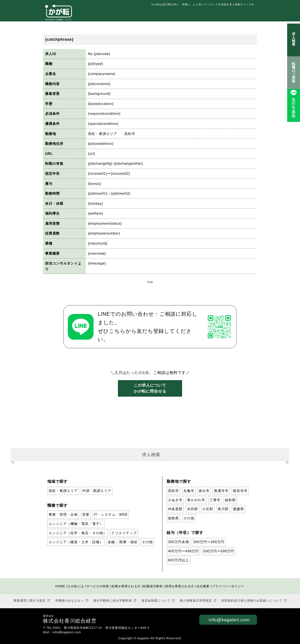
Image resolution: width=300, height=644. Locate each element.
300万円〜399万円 (209, 542)
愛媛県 (238, 509)
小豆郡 (208, 509)
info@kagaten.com (229, 620)
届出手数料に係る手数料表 (113, 601)
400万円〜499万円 (183, 551)
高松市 (173, 491)
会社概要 (203, 586)
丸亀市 (189, 491)
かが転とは (110, 15)
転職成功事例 (206, 15)
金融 (111, 542)
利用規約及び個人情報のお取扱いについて (252, 601)
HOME (60, 586)
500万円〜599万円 (219, 551)
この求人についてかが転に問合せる (150, 388)
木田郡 (192, 509)
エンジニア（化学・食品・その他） (78, 533)
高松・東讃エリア (63, 491)
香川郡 (223, 509)
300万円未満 (178, 542)
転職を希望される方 (173, 15)
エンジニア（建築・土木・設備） (76, 542)
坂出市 (204, 491)
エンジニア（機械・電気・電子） (76, 524)
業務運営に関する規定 (30, 601)
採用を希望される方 (240, 15)
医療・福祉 (128, 542)
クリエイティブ (124, 533)
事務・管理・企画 (63, 515)
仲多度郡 (175, 509)
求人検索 (294, 38)
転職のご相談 (294, 72)
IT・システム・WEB (111, 515)
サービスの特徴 (138, 15)
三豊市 (215, 500)
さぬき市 (175, 500)
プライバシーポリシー (228, 586)
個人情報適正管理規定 (196, 601)
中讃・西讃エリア (97, 491)
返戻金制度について (156, 601)
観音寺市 (240, 491)
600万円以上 (178, 560)
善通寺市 (221, 491)
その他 (147, 542)
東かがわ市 (196, 500)
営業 (86, 515)
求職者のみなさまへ (69, 601)
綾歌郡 (230, 500)
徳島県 (173, 518)
